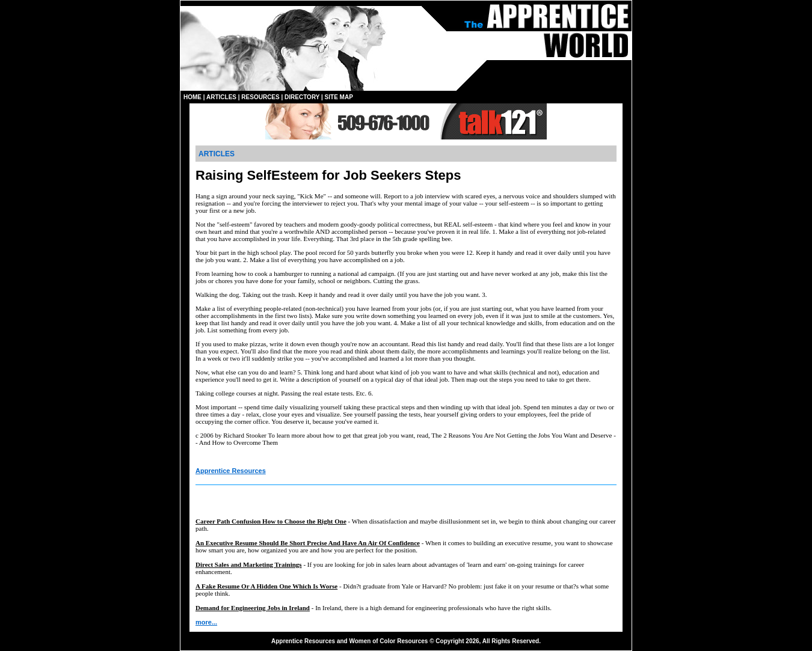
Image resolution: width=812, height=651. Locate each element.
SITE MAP (339, 97)
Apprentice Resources (231, 471)
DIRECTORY (302, 97)
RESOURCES (260, 97)
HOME (192, 97)
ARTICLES (221, 97)
